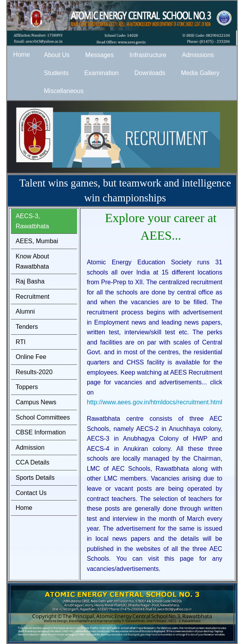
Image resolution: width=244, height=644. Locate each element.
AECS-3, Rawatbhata (32, 221)
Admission (30, 448)
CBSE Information (41, 432)
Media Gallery (200, 73)
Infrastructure (148, 55)
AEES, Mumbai (37, 241)
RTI (21, 342)
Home (24, 508)
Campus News (36, 402)
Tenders (27, 327)
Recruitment (32, 297)
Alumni (25, 311)
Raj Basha (30, 281)
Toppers (27, 387)
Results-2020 (34, 372)
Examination (101, 73)
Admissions (198, 55)
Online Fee (31, 357)
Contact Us (31, 493)
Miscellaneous (64, 91)
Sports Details (35, 478)
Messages (100, 55)
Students (56, 73)
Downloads (150, 73)
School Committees (43, 417)
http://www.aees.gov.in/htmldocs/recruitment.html (155, 402)
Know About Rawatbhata (32, 261)
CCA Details (32, 462)
